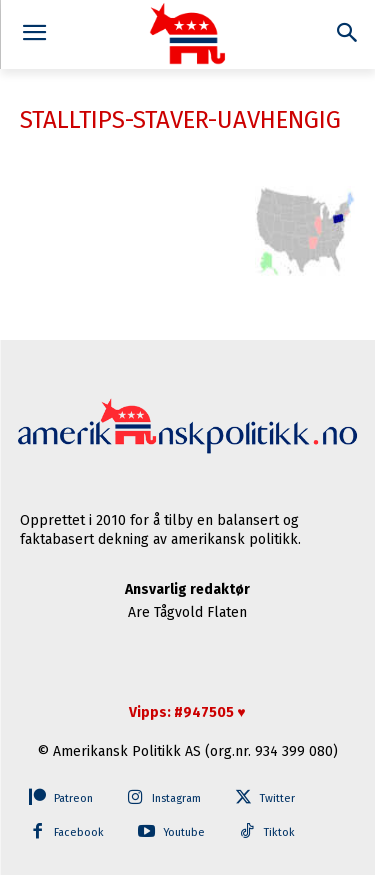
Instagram (176, 798)
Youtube (184, 832)
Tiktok (279, 832)
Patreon (73, 798)
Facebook (79, 832)
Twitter (277, 798)
